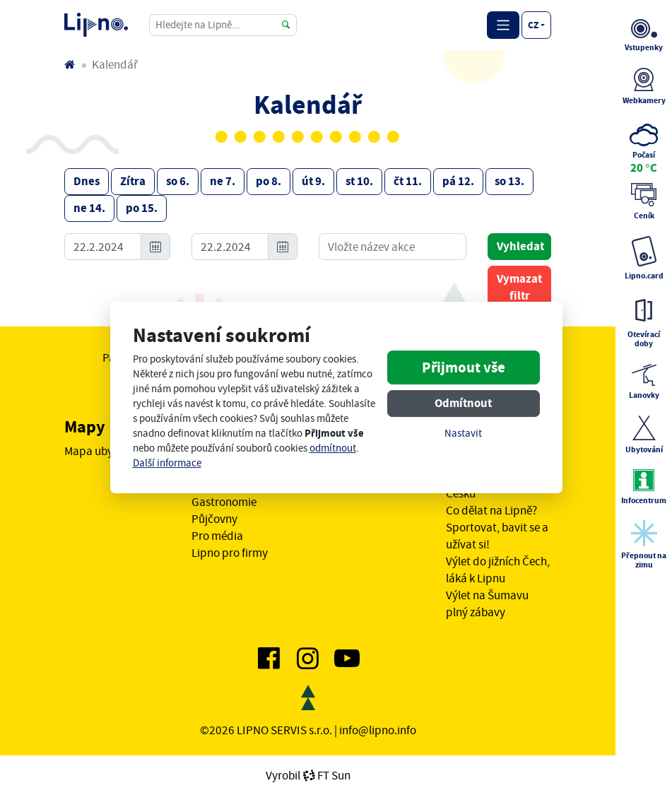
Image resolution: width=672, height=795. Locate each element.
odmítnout (333, 448)
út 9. (313, 181)
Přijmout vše (464, 367)
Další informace (167, 463)
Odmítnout (463, 403)
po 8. (269, 181)
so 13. (509, 181)
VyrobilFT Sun (308, 775)
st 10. (359, 181)
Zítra (133, 181)
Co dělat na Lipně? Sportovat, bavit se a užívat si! (497, 527)
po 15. (142, 208)
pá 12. (458, 181)
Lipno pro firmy (230, 553)
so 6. (178, 181)
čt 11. (408, 181)
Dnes (87, 181)
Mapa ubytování (105, 451)
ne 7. (223, 181)
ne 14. (89, 208)
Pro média (217, 536)
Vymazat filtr (519, 287)
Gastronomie (224, 502)
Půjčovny (214, 519)
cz (533, 25)
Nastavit (463, 434)
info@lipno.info (378, 730)
